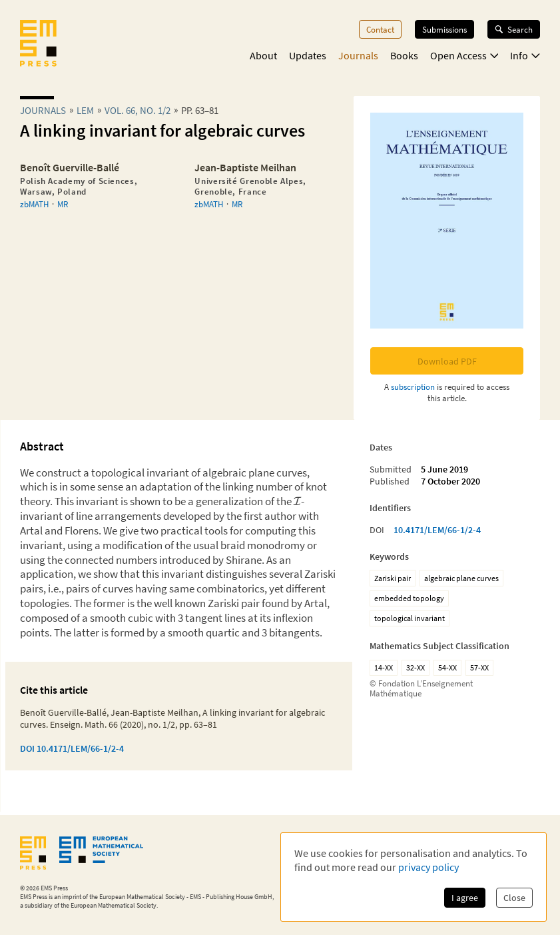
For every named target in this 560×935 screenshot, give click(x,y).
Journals (358, 55)
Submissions (444, 29)
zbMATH (34, 204)
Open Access (464, 55)
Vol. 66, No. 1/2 (138, 110)
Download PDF (447, 361)
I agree (465, 898)
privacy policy (428, 867)
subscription (413, 387)
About (263, 55)
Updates (308, 55)
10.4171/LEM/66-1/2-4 (437, 530)
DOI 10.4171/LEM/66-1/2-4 (72, 748)
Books (404, 55)
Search (514, 29)
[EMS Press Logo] (38, 45)
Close (514, 898)
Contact (380, 29)
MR (63, 204)
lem (85, 110)
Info (525, 55)
